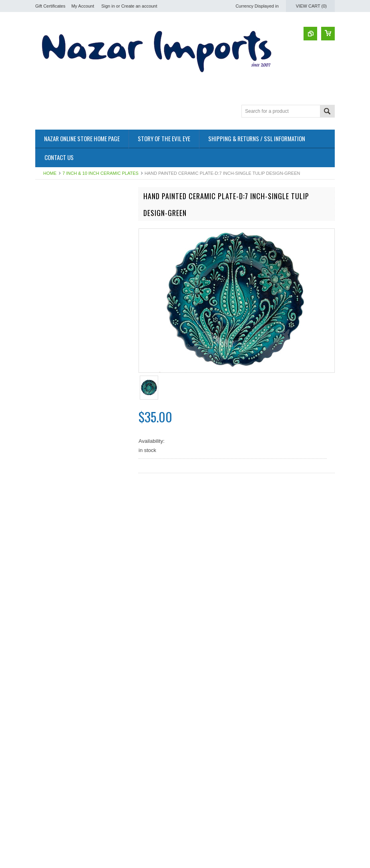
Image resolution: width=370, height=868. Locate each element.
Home (50, 173)
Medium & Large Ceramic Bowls (72, 221)
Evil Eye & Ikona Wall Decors (69, 248)
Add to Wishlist (105, 384)
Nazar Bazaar (51, 207)
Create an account (139, 6)
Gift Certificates (50, 6)
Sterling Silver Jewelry (61, 255)
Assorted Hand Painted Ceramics (74, 241)
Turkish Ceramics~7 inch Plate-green (83, 359)
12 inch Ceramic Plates (62, 235)
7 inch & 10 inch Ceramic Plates (101, 173)
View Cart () (311, 6)
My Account (83, 6)
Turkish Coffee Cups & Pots (67, 214)
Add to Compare (121, 384)
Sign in (108, 6)
